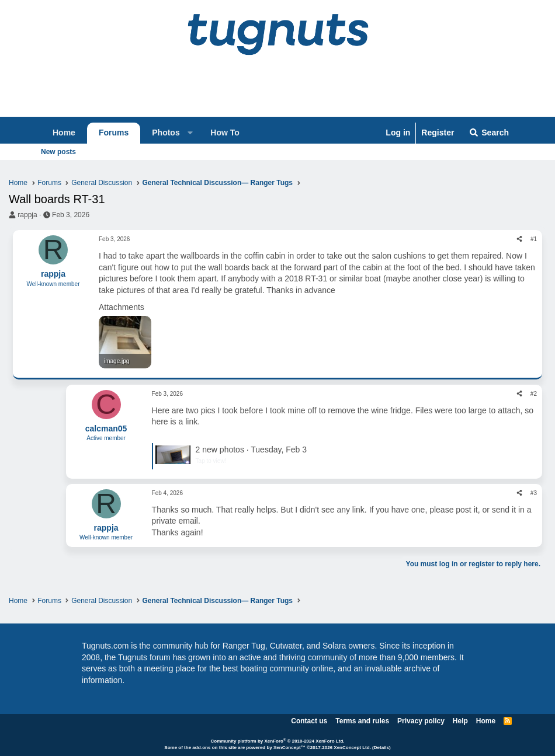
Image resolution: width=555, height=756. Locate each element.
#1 (534, 239)
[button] (190, 133)
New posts (58, 152)
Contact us (309, 721)
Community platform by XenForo (277, 741)
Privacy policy (421, 721)
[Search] (489, 133)
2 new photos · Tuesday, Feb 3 (251, 450)
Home (64, 133)
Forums (114, 133)
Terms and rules (362, 721)
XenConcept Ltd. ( (353, 748)
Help (460, 721)
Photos (166, 133)
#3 (534, 493)
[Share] (519, 239)
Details (381, 748)
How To (225, 133)
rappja (27, 215)
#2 (534, 394)
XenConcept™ (289, 748)
